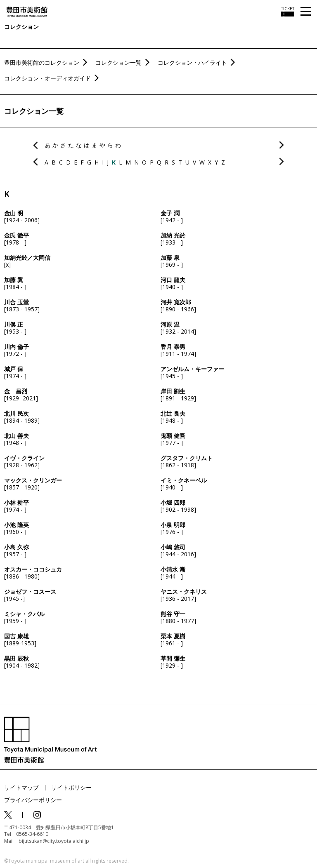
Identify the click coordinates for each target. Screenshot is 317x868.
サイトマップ (21, 787)
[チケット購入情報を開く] (288, 12)
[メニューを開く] (306, 12)
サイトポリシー (71, 787)
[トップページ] (27, 11)
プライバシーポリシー (33, 800)
